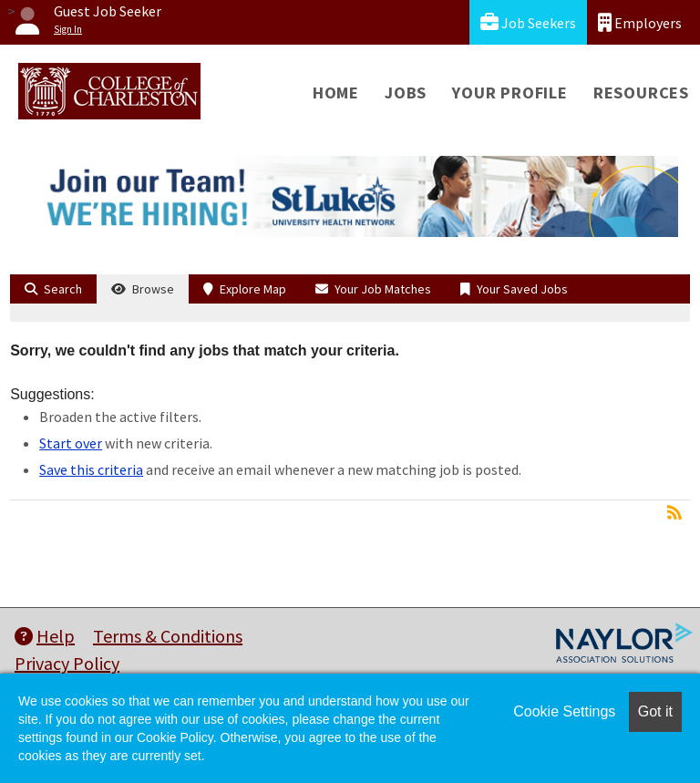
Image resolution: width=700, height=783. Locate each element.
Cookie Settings (564, 711)
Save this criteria (91, 469)
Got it (655, 711)
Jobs (406, 93)
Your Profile (510, 93)
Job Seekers (528, 22)
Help (45, 636)
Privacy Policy (67, 663)
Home (336, 93)
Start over (71, 443)
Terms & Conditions (168, 636)
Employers (640, 22)
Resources (641, 93)
